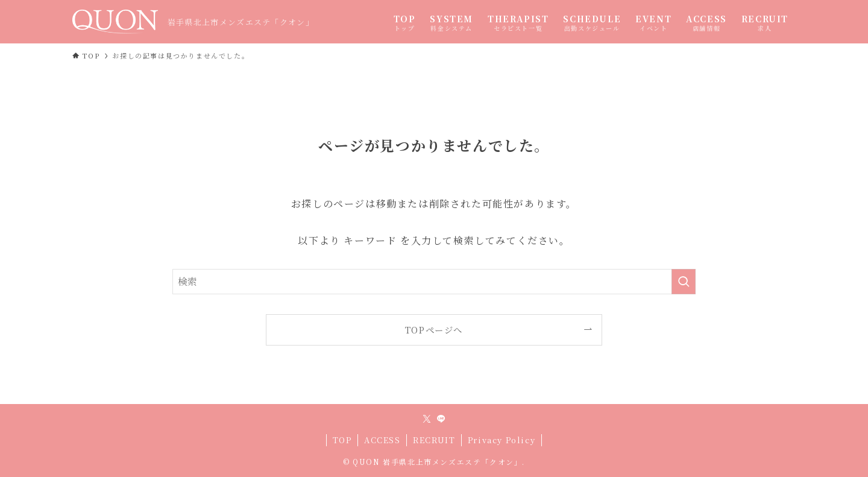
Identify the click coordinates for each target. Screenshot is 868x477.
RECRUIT (434, 440)
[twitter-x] (427, 419)
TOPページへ (434, 330)
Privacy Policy (502, 440)
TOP (342, 440)
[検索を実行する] (684, 282)
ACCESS (382, 440)
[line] (441, 419)
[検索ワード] (434, 282)
